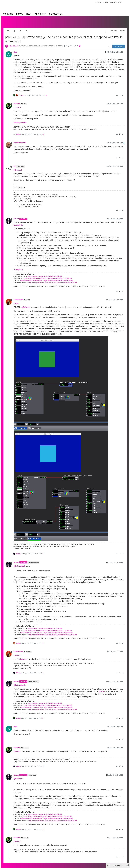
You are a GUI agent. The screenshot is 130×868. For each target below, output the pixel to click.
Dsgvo (106, 2)
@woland (17, 653)
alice (15, 50)
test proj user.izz (20, 120)
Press (99, 2)
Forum (20, 14)
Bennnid (17, 101)
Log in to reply (119, 44)
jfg (15, 164)
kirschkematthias (20, 140)
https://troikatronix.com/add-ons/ (31, 278)
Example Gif (18, 222)
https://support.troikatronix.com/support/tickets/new (45, 274)
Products (8, 14)
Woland (16, 216)
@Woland (26, 305)
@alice (23, 101)
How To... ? (13, 43)
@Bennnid (20, 164)
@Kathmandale (34, 560)
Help (29, 14)
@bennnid (18, 167)
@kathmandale (20, 563)
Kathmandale (18, 297)
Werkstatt (40, 14)
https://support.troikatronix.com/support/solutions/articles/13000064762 (48, 276)
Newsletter (56, 14)
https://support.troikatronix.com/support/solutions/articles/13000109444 (53, 280)
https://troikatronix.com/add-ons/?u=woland (58, 278)
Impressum (116, 2)
